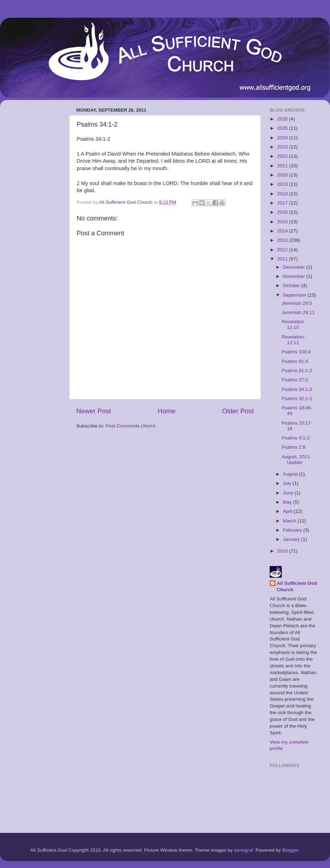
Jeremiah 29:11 (298, 312)
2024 (283, 138)
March (290, 521)
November (295, 276)
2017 (283, 203)
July (288, 483)
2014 (283, 231)
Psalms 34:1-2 (297, 389)
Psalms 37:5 (295, 380)
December (295, 267)
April (288, 511)
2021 (283, 166)
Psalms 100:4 (296, 352)
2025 (283, 128)
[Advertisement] (34, 212)
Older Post (238, 411)
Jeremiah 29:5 (297, 303)
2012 (283, 250)
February (293, 530)
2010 (283, 551)
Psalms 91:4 (295, 361)
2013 (283, 240)
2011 (283, 259)
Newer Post (94, 411)
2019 (283, 184)
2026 (283, 119)
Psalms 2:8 (294, 447)
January (292, 539)
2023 (283, 147)
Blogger (290, 850)
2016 (283, 212)
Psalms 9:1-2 (296, 438)
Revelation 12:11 (293, 340)
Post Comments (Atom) (131, 426)
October (292, 285)
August (291, 474)
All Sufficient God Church (297, 587)
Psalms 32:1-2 (297, 399)
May (288, 502)
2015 (283, 222)
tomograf (243, 850)
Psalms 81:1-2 (297, 371)
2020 (283, 175)
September (295, 295)
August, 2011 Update (296, 460)
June (289, 493)
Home (166, 411)
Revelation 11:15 (293, 324)
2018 (283, 194)
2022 (283, 156)
